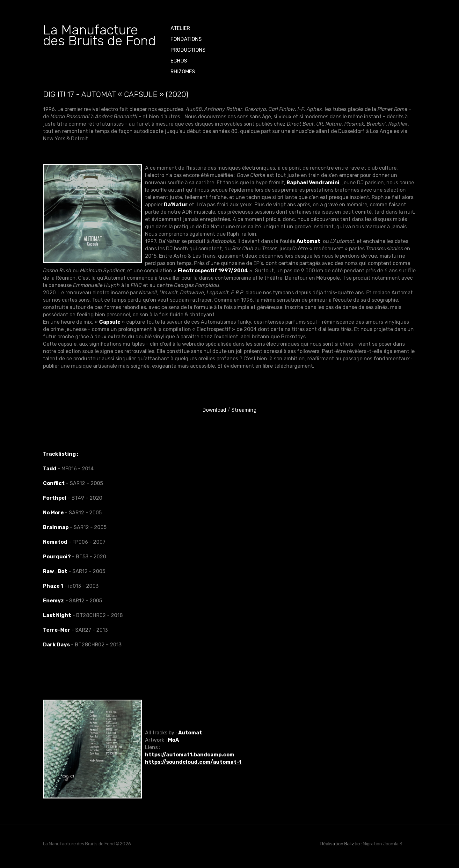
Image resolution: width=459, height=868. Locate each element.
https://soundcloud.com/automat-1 (193, 762)
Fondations (186, 39)
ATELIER (180, 28)
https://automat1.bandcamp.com (190, 755)
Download (214, 410)
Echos (179, 61)
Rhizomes (183, 72)
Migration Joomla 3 (382, 844)
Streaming (244, 410)
